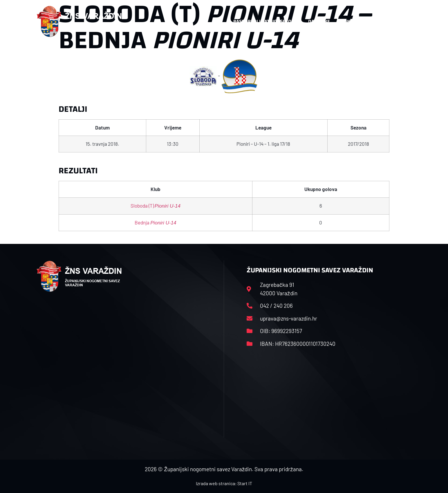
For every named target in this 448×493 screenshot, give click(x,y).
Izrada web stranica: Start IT (224, 483)
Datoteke (319, 21)
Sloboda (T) (156, 206)
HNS (218, 21)
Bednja (155, 222)
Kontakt (351, 21)
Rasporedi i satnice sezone (265, 21)
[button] (400, 21)
